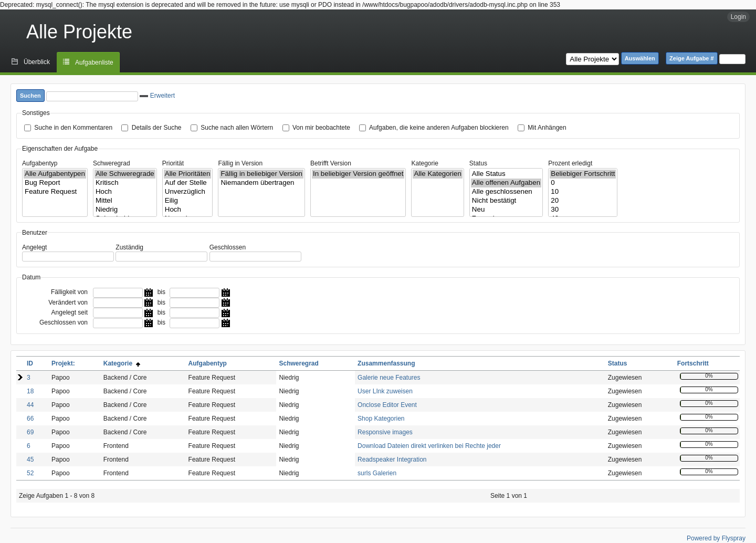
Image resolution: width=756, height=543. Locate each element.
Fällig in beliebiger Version (261, 174)
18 (30, 391)
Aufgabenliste (94, 62)
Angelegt (34, 247)
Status (478, 163)
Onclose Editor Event (387, 405)
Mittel (125, 201)
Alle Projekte (79, 32)
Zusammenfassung (386, 363)
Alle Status (506, 174)
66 (30, 419)
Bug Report (55, 183)
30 (583, 210)
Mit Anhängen (547, 128)
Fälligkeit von (69, 292)
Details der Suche (157, 128)
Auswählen (640, 58)
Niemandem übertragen (261, 183)
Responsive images (385, 432)
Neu (506, 210)
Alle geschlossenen (506, 192)
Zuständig (129, 247)
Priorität (173, 163)
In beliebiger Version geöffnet (358, 174)
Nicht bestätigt (506, 201)
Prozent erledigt (570, 163)
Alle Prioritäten (188, 174)
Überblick (37, 62)
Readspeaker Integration (392, 460)
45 (30, 460)
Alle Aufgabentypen (55, 174)
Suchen (30, 96)
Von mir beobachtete (321, 128)
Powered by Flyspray (716, 538)
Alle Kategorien (437, 174)
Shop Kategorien (381, 419)
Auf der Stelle (188, 183)
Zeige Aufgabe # (692, 58)
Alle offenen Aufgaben (506, 183)
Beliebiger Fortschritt (583, 174)
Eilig (188, 201)
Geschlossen (228, 247)
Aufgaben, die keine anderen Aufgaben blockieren (439, 128)
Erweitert (157, 96)
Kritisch (125, 183)
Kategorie (424, 163)
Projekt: (63, 363)
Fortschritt (693, 363)
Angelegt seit (70, 312)
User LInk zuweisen (385, 391)
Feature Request (55, 192)
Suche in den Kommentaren (73, 128)
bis (161, 292)
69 (30, 432)
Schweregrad (112, 163)
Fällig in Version (240, 163)
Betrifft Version (331, 163)
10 (583, 192)
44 (30, 405)
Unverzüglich (188, 192)
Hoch (125, 192)
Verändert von (68, 302)
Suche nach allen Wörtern (237, 128)
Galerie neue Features (389, 378)
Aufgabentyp (40, 163)
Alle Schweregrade (125, 174)
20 (583, 201)
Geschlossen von (64, 322)
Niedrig (125, 210)
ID (30, 363)
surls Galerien (377, 473)
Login (738, 17)
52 (30, 473)
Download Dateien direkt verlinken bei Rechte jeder (429, 446)
